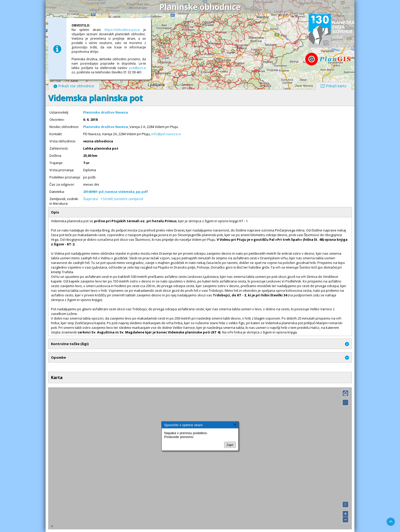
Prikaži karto (334, 86)
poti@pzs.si (137, 68)
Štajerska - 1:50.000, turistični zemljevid (113, 199)
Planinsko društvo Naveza (106, 112)
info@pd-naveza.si (166, 134)
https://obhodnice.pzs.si (122, 30)
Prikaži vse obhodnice (74, 86)
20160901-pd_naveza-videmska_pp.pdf (116, 192)
